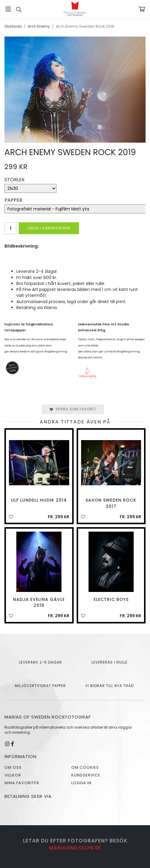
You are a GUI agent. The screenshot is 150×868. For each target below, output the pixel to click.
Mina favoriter (22, 783)
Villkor (13, 775)
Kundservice (86, 775)
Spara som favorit (73, 409)
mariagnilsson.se (75, 848)
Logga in (81, 783)
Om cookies (85, 767)
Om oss (13, 767)
